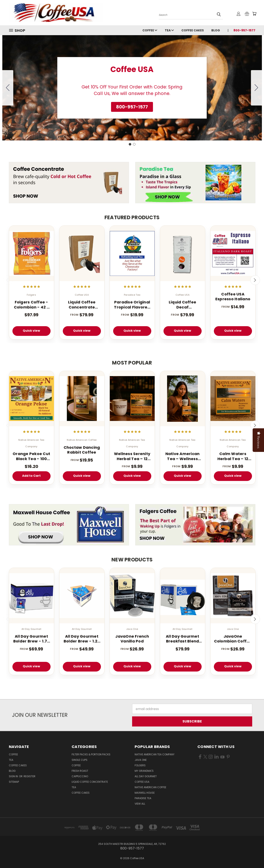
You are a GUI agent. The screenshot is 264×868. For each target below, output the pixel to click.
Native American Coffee (150, 787)
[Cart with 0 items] (254, 14)
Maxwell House (145, 793)
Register (29, 776)
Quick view (31, 331)
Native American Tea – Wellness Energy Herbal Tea (182, 456)
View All (140, 804)
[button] (132, 107)
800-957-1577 (244, 30)
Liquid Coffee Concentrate (90, 782)
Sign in (14, 776)
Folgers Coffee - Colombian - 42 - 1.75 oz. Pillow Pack (31, 305)
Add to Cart (31, 476)
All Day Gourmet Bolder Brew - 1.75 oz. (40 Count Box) (31, 639)
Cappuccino (80, 776)
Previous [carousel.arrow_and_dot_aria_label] (8, 280)
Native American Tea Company (155, 754)
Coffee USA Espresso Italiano (233, 297)
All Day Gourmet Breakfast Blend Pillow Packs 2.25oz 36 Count (182, 639)
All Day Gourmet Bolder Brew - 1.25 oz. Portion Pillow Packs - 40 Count (82, 639)
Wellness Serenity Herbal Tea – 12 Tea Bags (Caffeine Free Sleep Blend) (132, 456)
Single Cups (80, 760)
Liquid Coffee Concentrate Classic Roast (82, 305)
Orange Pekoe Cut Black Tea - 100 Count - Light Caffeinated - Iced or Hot (31, 456)
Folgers (140, 765)
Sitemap (14, 782)
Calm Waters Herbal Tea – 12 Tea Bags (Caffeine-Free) (233, 456)
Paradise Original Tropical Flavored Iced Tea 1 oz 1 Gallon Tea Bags (132, 305)
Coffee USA (142, 782)
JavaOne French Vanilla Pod (132, 639)
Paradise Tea (143, 798)
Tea (169, 30)
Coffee (150, 30)
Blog (216, 30)
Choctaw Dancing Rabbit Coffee (82, 450)
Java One (141, 760)
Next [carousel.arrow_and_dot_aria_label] (255, 280)
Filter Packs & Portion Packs (91, 754)
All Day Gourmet (146, 776)
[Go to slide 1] (130, 144)
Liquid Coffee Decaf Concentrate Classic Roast (182, 305)
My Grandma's (144, 771)
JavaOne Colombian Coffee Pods (233, 639)
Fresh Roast (80, 771)
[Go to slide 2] (8, 88)
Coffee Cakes (193, 30)
